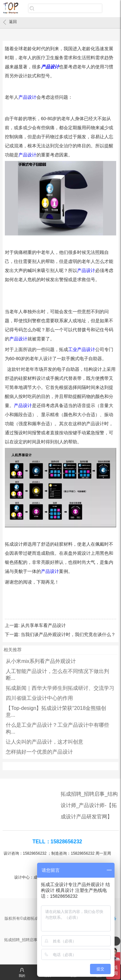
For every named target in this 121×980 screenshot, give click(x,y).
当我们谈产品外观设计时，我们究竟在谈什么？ (68, 634)
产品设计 (50, 67)
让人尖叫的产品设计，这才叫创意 (45, 742)
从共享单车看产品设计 (43, 625)
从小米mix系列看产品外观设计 (41, 661)
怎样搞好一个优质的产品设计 (39, 752)
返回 (10, 22)
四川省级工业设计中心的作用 (39, 698)
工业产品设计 (82, 349)
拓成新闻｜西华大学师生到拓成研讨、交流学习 (60, 688)
